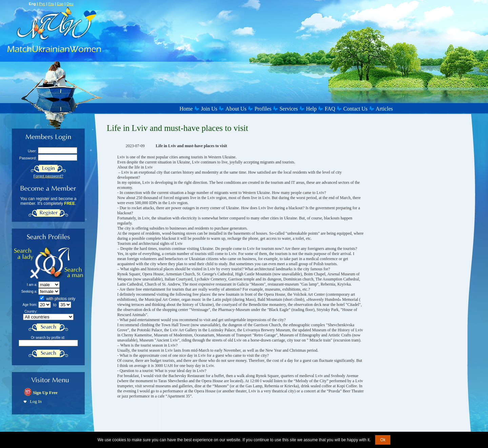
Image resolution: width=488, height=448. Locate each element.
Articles (384, 109)
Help (311, 109)
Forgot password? (48, 176)
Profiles (263, 109)
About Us (236, 109)
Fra (51, 4)
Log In (36, 401)
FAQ (330, 109)
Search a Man (67, 263)
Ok (383, 440)
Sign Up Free (45, 393)
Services (289, 109)
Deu (70, 4)
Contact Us (355, 109)
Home (186, 109)
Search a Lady (32, 263)
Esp (60, 4)
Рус (42, 4)
